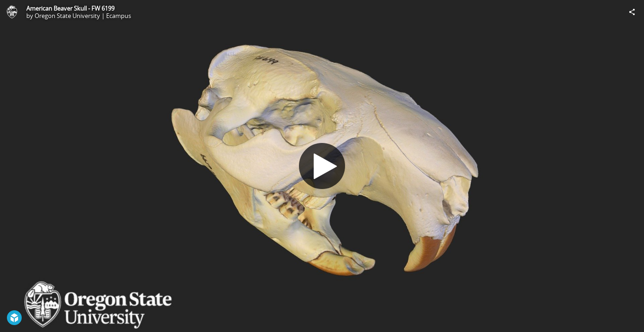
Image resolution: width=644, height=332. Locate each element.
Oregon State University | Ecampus (83, 16)
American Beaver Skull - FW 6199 (70, 8)
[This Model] (12, 12)
